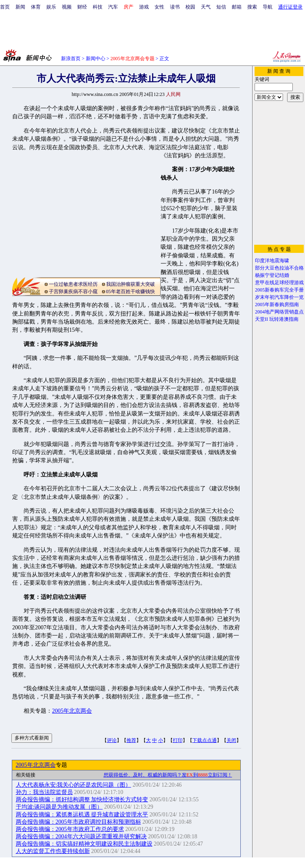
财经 (82, 7)
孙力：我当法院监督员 (44, 792)
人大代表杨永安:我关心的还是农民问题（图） (74, 785)
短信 (221, 7)
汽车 (113, 7)
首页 (5, 7)
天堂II (261, 319)
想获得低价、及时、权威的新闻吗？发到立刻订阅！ (168, 775)
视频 (67, 7)
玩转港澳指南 (284, 319)
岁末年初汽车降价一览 (279, 297)
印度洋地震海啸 (272, 261)
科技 (98, 7)
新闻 (20, 7)
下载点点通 (205, 740)
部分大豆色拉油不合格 (279, 268)
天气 (206, 7)
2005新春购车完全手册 (279, 290)
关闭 (231, 740)
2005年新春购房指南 (277, 305)
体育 (36, 7)
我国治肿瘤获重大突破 (131, 284)
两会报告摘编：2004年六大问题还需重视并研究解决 (81, 836)
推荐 (131, 740)
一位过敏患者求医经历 (73, 284)
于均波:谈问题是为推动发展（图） (59, 807)
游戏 (144, 7)
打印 (178, 740)
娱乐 (51, 7)
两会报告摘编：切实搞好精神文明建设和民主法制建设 (84, 844)
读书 (175, 7)
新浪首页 (71, 59)
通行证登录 (290, 7)
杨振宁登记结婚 (272, 275)
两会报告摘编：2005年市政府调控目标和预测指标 (78, 822)
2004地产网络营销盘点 (279, 312)
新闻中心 (96, 59)
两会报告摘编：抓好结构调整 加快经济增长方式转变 (82, 799)
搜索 (252, 7)
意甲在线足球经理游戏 (279, 283)
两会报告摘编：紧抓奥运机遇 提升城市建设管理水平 (82, 815)
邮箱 (237, 7)
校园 (190, 7)
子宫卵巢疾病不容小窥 (73, 292)
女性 (159, 7)
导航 (268, 7)
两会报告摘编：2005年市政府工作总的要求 (70, 829)
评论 (112, 740)
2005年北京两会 (72, 711)
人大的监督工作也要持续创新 (53, 851)
